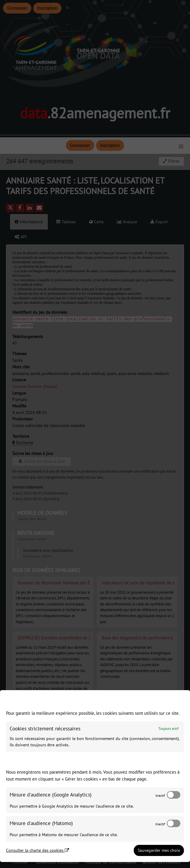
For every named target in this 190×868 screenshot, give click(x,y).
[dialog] (95, 776)
